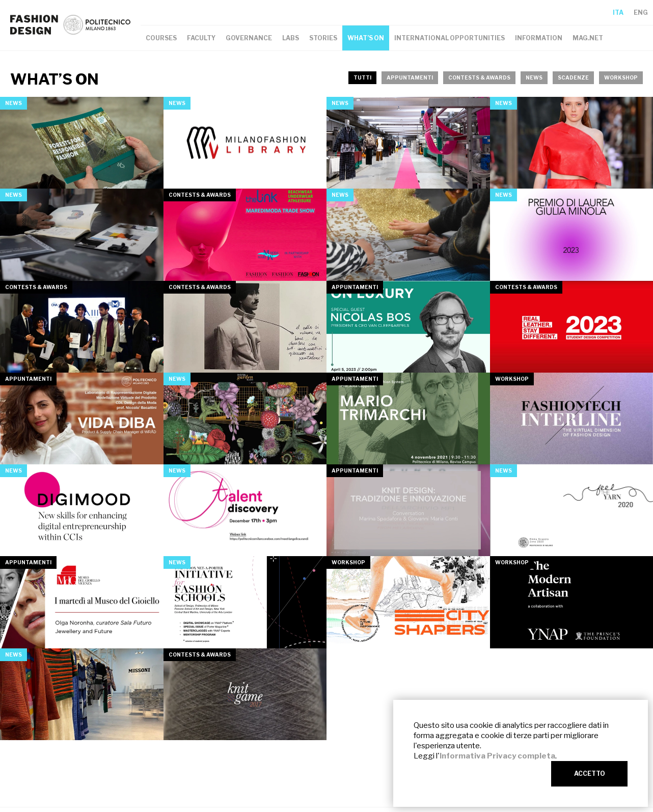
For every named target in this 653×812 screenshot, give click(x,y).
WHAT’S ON (366, 38)
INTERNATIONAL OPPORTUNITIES (450, 38)
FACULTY (201, 38)
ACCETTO (590, 774)
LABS (291, 38)
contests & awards (479, 77)
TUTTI (362, 77)
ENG (641, 12)
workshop (621, 77)
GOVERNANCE (249, 38)
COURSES (161, 38)
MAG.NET (588, 38)
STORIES (323, 38)
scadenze (573, 77)
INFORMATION (539, 38)
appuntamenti (410, 77)
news (534, 77)
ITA (618, 12)
